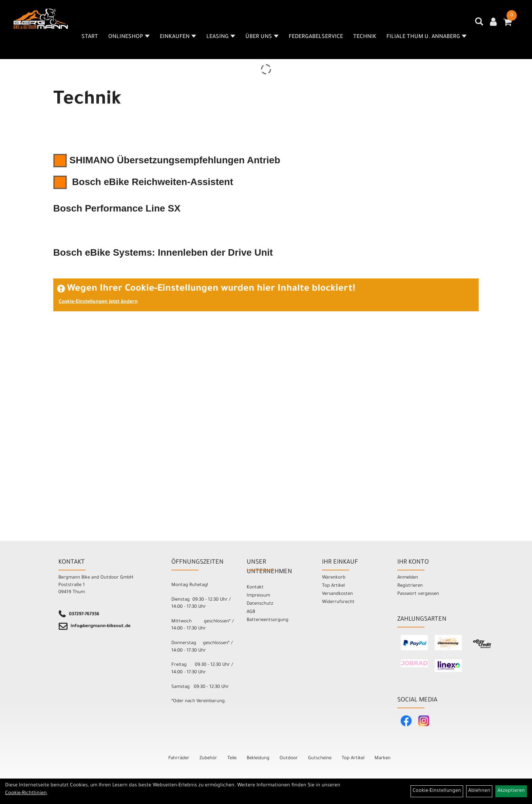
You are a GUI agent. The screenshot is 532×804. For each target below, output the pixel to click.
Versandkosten (337, 594)
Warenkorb (334, 578)
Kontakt (255, 588)
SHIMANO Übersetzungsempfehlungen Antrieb (167, 160)
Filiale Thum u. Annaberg (426, 37)
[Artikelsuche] (479, 24)
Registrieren (410, 586)
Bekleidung (258, 758)
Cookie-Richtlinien (26, 793)
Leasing (221, 37)
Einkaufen (178, 37)
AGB (251, 612)
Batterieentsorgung (268, 620)
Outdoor (289, 758)
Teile (232, 758)
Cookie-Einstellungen (437, 791)
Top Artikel (333, 586)
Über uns (262, 37)
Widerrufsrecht (338, 602)
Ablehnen (479, 791)
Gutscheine (320, 758)
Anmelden (408, 578)
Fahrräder (179, 758)
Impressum (258, 596)
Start (90, 37)
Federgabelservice (316, 37)
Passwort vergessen (418, 594)
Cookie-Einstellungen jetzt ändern (98, 302)
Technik (365, 37)
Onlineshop (129, 37)
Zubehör (208, 758)
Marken (383, 758)
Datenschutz (260, 604)
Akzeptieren (511, 791)
